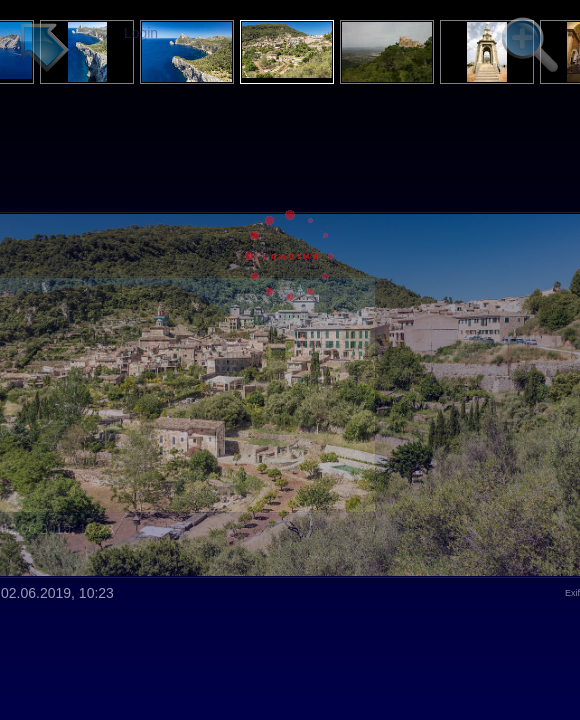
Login (141, 33)
